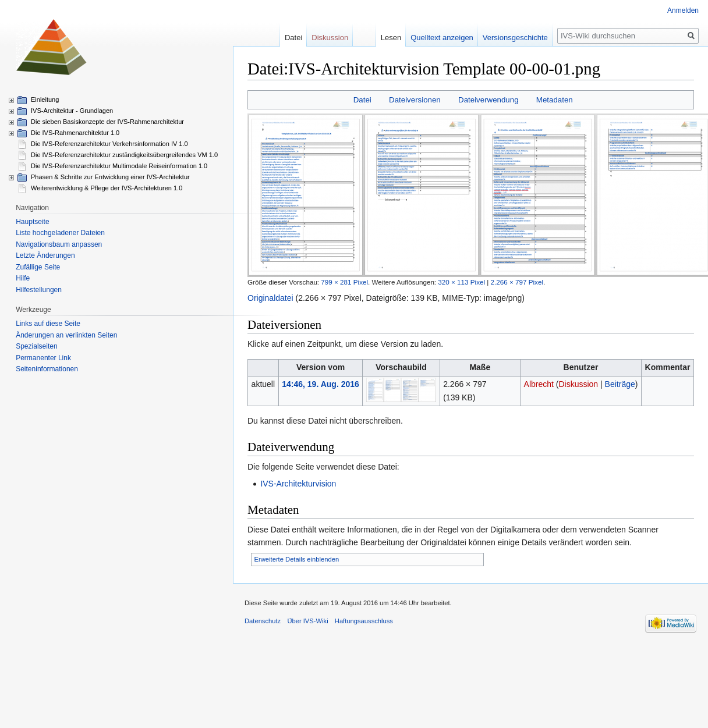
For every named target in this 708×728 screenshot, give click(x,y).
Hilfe (23, 278)
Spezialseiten (36, 346)
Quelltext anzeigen (448, 38)
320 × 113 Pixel (461, 282)
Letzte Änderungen (45, 255)
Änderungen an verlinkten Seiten (66, 335)
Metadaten (555, 100)
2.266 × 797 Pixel (517, 282)
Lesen (397, 38)
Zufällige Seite (38, 267)
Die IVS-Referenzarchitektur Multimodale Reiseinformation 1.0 (119, 166)
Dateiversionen (415, 100)
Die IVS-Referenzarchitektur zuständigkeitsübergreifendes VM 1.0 (124, 155)
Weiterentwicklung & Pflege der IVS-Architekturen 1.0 (107, 188)
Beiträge (620, 384)
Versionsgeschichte (521, 38)
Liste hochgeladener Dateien (60, 233)
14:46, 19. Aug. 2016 (321, 384)
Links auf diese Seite (48, 324)
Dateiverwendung (488, 100)
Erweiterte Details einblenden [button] (297, 559)
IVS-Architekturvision (298, 484)
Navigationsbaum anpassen (59, 244)
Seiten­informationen (47, 369)
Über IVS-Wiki (307, 621)
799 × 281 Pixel (344, 282)
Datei (362, 100)
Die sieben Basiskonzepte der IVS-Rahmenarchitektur (107, 122)
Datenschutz (263, 621)
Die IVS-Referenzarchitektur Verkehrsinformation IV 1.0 (109, 144)
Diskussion (578, 384)
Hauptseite (32, 222)
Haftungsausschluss (364, 621)
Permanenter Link (43, 358)
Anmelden (683, 10)
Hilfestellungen (39, 290)
